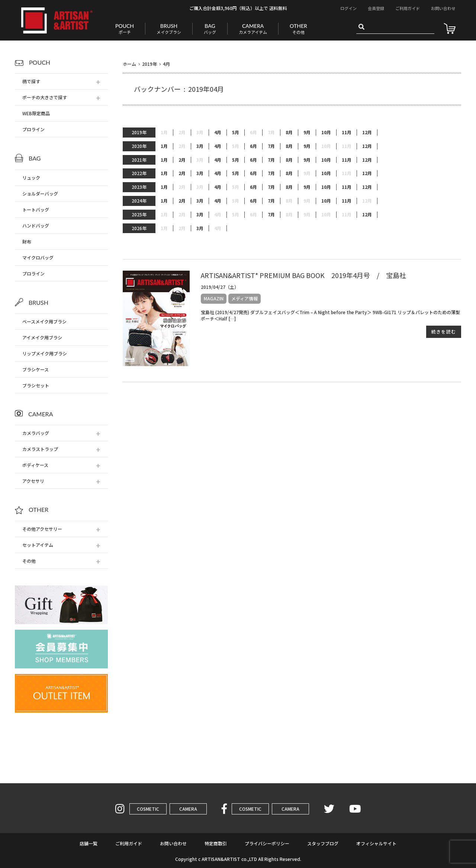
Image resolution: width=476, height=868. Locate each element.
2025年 (139, 214)
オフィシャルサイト (376, 843)
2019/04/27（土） (220, 287)
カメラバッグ (36, 433)
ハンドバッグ (36, 225)
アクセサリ (33, 481)
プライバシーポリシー (267, 843)
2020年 (139, 146)
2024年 (139, 201)
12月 (367, 132)
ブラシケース (36, 369)
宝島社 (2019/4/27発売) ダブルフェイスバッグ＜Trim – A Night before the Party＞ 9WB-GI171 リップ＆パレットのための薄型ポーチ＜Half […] (330, 315)
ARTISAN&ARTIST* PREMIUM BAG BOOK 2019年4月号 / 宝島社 (303, 275)
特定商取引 (216, 843)
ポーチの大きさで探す (45, 97)
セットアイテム (38, 545)
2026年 (139, 228)
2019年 (139, 132)
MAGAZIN (214, 298)
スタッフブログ (323, 843)
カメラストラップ (40, 449)
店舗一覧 (89, 843)
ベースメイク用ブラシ (44, 321)
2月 (182, 160)
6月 (253, 146)
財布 (27, 241)
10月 (326, 132)
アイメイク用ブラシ (42, 337)
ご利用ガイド (408, 8)
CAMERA (188, 809)
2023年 (139, 187)
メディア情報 (245, 298)
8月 (289, 132)
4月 (218, 132)
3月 (200, 146)
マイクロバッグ (38, 257)
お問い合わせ (443, 8)
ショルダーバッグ (40, 193)
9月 (307, 132)
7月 (271, 146)
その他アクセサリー (42, 529)
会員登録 (376, 8)
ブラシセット (36, 385)
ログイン (348, 8)
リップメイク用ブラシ (45, 353)
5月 (236, 132)
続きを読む (444, 331)
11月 (347, 132)
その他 (29, 561)
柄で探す (31, 81)
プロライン (33, 129)
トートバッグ (36, 209)
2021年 (139, 160)
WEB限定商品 (36, 113)
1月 (164, 146)
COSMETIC (148, 809)
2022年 (139, 173)
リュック (31, 178)
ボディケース (35, 465)
